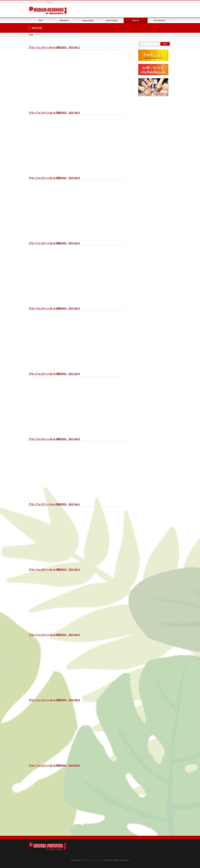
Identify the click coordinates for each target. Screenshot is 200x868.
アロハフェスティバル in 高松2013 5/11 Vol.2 (54, 243)
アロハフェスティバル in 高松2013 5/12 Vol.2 (54, 570)
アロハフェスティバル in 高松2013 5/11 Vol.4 (54, 374)
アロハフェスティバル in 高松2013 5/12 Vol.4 (54, 700)
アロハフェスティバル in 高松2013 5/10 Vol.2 (54, 113)
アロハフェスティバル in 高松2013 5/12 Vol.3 (54, 635)
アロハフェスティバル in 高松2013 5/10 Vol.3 (54, 178)
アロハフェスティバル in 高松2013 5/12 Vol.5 (54, 765)
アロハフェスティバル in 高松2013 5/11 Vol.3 (54, 308)
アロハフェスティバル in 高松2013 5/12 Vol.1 (54, 504)
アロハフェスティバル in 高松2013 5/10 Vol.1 (54, 47)
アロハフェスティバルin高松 (96, 860)
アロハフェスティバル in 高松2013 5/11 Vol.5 (54, 439)
